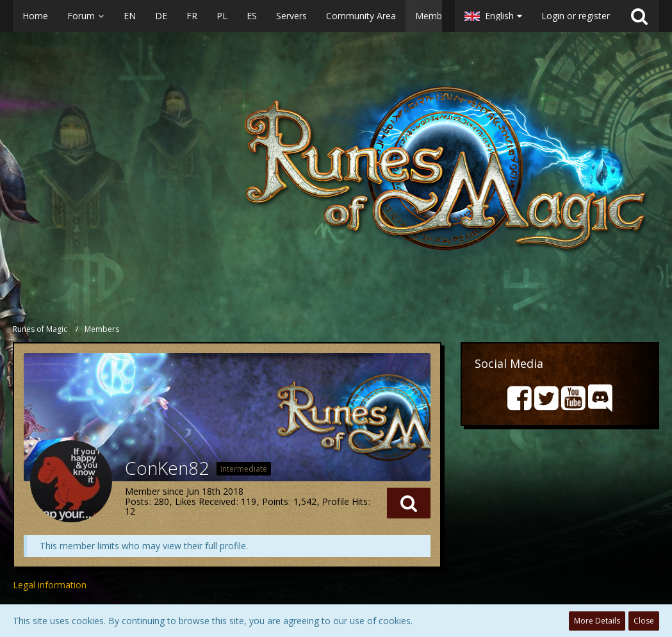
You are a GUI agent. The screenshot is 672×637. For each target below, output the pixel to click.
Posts (137, 501)
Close (644, 621)
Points (275, 501)
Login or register (576, 16)
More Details (597, 621)
